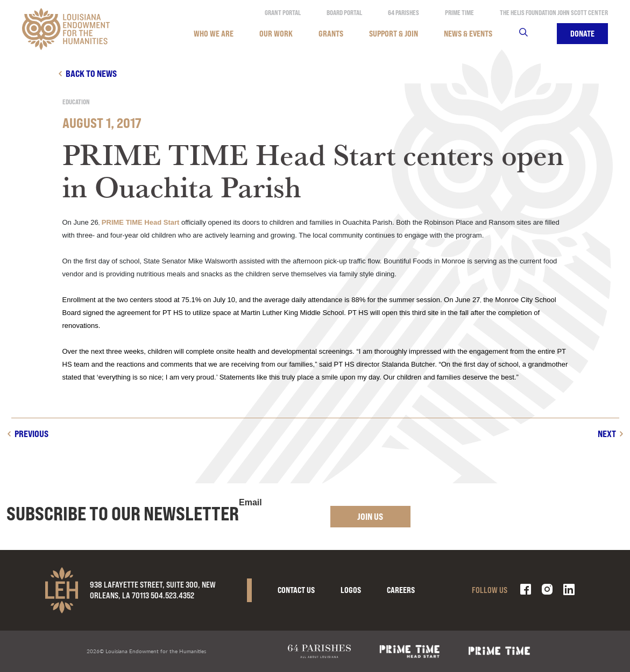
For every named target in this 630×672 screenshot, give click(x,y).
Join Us (370, 516)
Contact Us (296, 590)
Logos (351, 590)
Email (250, 503)
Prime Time (459, 13)
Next (607, 434)
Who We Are (214, 34)
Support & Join (394, 34)
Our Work (276, 34)
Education (76, 102)
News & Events (468, 34)
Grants (331, 34)
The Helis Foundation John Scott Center (554, 13)
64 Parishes (404, 13)
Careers (401, 590)
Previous (31, 434)
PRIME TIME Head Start (140, 222)
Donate (582, 34)
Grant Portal (283, 13)
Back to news (91, 73)
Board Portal (344, 13)
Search (530, 34)
